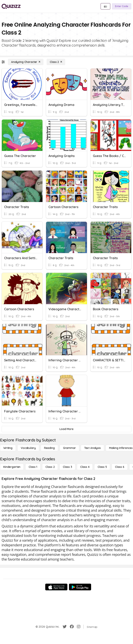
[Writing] (8, 448)
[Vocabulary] (28, 448)
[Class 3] (67, 467)
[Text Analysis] (92, 448)
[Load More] (66, 429)
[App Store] (56, 587)
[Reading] (49, 448)
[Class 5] (102, 467)
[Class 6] (120, 467)
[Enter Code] (122, 6)
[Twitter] (65, 627)
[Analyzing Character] (26, 62)
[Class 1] (33, 467)
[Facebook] (72, 627)
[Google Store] (80, 587)
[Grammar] (69, 448)
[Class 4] (85, 467)
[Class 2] (56, 62)
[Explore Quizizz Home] (11, 6)
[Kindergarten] (12, 467)
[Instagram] (79, 627)
